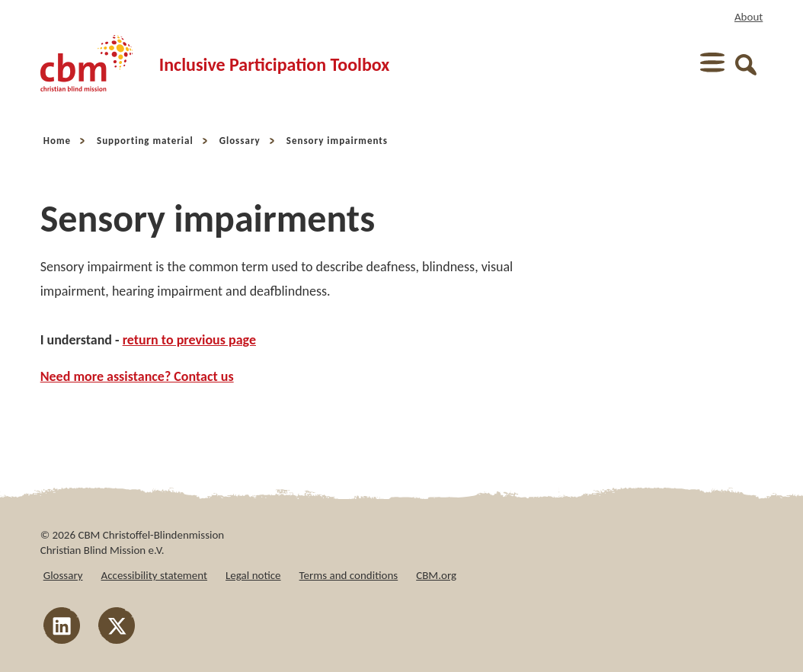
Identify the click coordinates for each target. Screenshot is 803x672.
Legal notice (253, 575)
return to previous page (189, 340)
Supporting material (145, 141)
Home (57, 141)
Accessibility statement (155, 575)
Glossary (240, 141)
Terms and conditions (349, 575)
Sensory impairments (337, 141)
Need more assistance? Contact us (137, 376)
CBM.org (436, 575)
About (749, 17)
